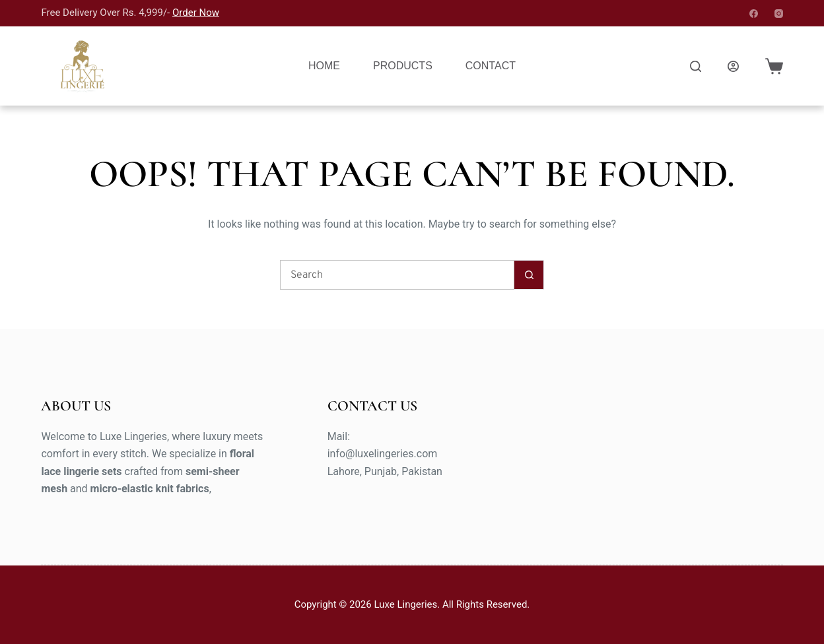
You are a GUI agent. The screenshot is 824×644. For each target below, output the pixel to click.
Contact (491, 66)
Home (324, 66)
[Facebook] (754, 14)
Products (403, 66)
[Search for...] (397, 275)
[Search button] (529, 275)
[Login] (733, 66)
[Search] (696, 66)
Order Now (196, 13)
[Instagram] (779, 14)
